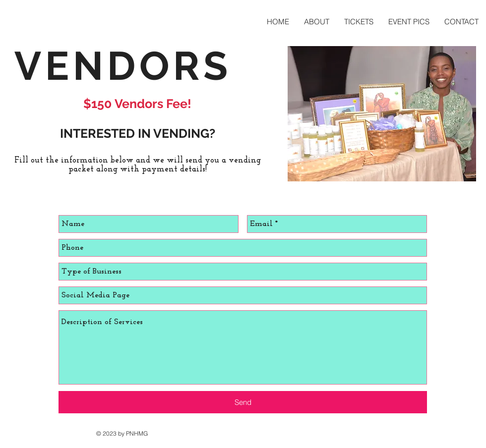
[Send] (243, 402)
